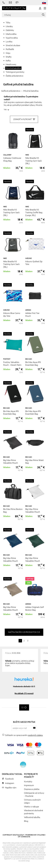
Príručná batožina (13, 68)
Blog (26, 821)
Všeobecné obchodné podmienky (34, 812)
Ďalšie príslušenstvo (15, 76)
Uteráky (9, 26)
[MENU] (45, 8)
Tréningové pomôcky (15, 72)
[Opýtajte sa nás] (17, 3)
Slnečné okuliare (13, 45)
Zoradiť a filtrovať (24, 119)
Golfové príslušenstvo (11, 91)
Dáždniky (10, 30)
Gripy (8, 53)
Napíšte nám (11, 788)
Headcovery (11, 64)
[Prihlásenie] (40, 8)
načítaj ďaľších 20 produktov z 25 (24, 632)
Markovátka (11, 34)
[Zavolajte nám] (4, 3)
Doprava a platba (32, 789)
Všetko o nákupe (31, 807)
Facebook (9, 779)
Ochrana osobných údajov (32, 801)
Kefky (8, 61)
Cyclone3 (41, 835)
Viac (5, 109)
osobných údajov (35, 735)
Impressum (29, 785)
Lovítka (9, 42)
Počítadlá (10, 49)
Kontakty (28, 781)
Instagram (10, 783)
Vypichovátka (12, 38)
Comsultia (25, 837)
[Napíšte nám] (10, 3)
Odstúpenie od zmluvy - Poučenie (34, 794)
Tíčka (8, 23)
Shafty (9, 57)
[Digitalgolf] (24, 707)
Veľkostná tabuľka (32, 817)
